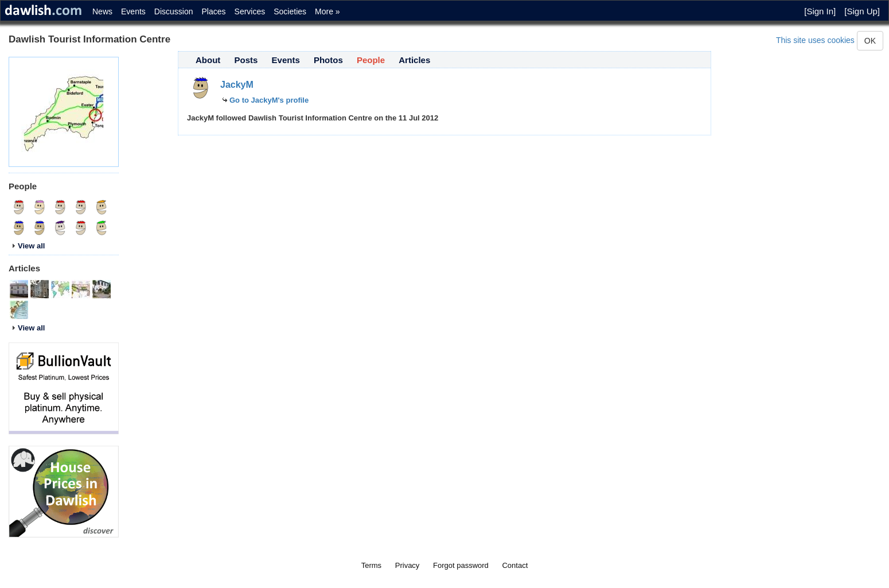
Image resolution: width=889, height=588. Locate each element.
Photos (328, 60)
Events (133, 11)
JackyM (237, 85)
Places (214, 11)
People (371, 60)
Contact (515, 565)
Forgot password (461, 565)
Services (250, 11)
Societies (290, 11)
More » (327, 11)
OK (870, 41)
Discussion (174, 11)
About (208, 60)
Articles (414, 60)
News (102, 11)
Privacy (408, 565)
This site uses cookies (815, 40)
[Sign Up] (862, 11)
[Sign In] (820, 11)
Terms (371, 565)
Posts (246, 60)
